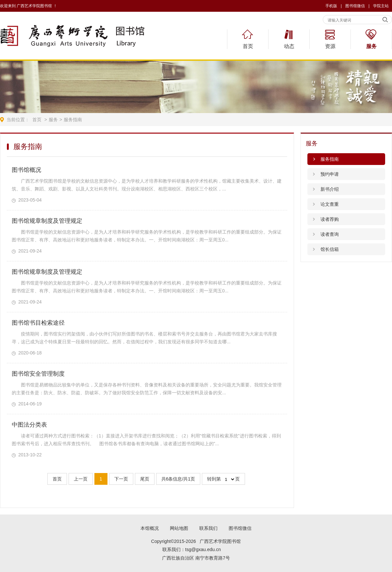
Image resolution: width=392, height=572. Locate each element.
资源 (330, 46)
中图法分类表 (29, 425)
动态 (289, 46)
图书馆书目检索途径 (38, 323)
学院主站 (381, 6)
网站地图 (179, 528)
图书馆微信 (240, 528)
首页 (248, 46)
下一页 (121, 479)
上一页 (81, 479)
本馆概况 (150, 528)
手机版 (331, 6)
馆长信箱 (330, 249)
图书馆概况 (26, 170)
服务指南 (73, 120)
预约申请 (330, 174)
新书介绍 (330, 189)
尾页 (145, 479)
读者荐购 (330, 219)
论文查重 (330, 204)
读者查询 (330, 234)
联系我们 (208, 528)
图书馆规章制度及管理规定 (47, 221)
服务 (371, 46)
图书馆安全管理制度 (38, 374)
